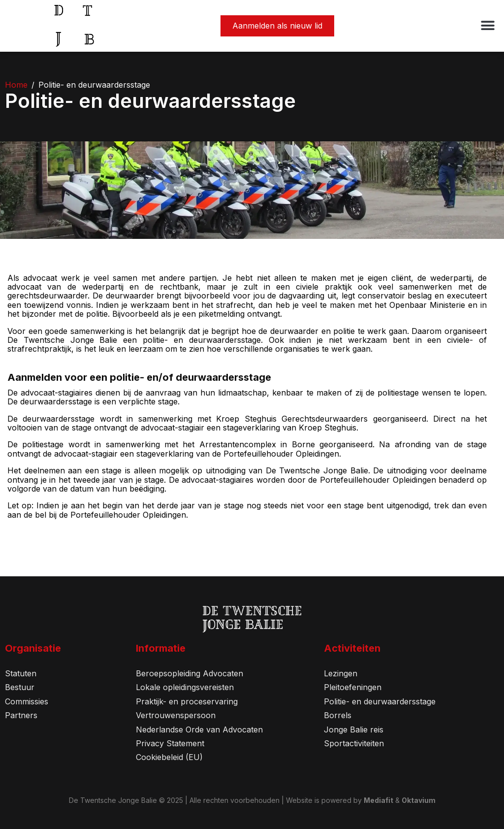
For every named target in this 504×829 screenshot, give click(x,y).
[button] (488, 26)
